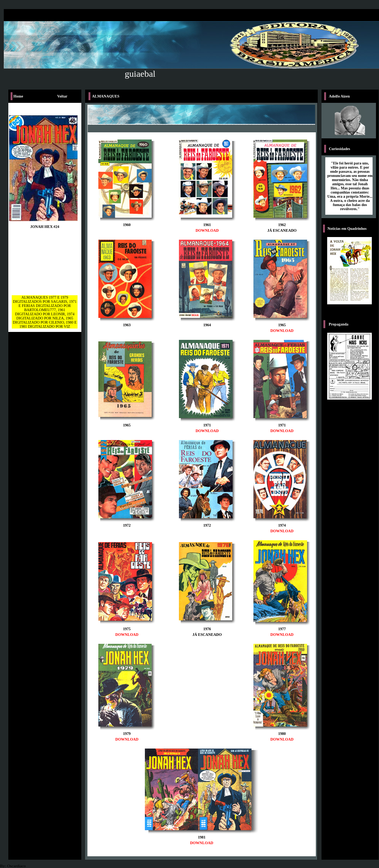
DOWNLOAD (207, 230)
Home (19, 96)
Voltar (62, 96)
